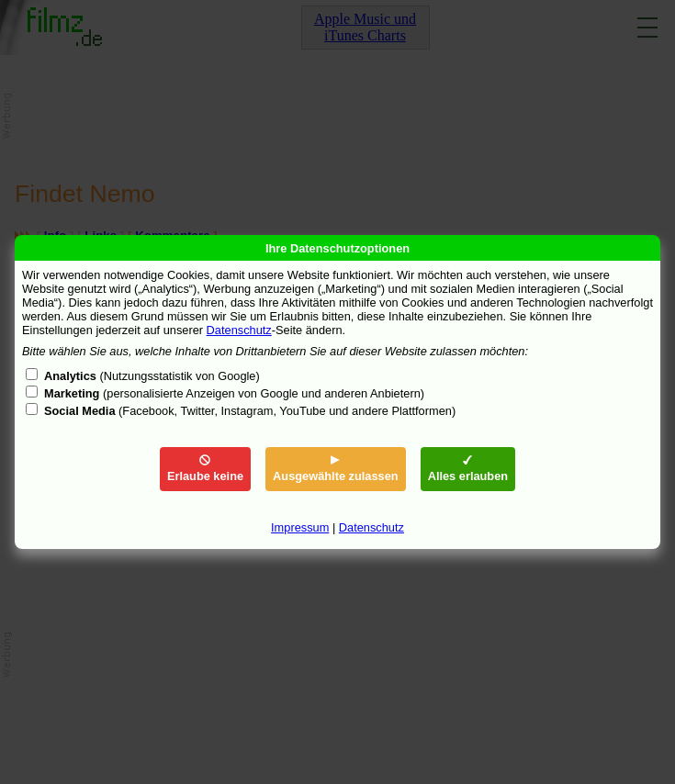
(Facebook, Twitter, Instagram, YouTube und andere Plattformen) (250, 411)
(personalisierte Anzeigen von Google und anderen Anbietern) (234, 393)
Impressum (300, 527)
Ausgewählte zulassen (336, 469)
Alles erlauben (468, 469)
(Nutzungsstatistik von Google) (152, 376)
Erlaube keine (205, 469)
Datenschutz (239, 330)
